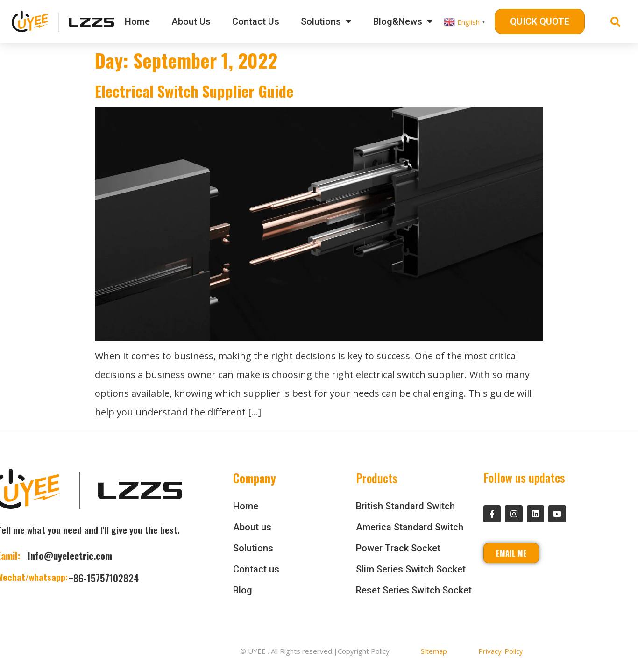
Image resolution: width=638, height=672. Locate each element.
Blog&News (403, 21)
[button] (540, 21)
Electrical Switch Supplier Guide (194, 91)
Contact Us (256, 21)
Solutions (326, 21)
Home (137, 21)
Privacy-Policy (501, 651)
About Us (191, 21)
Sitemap (434, 651)
